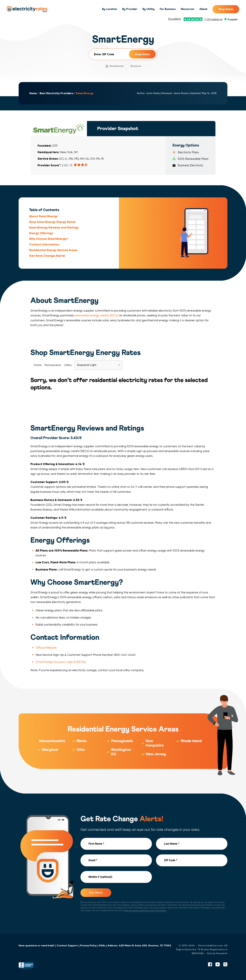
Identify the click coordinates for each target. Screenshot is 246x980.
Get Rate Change (47, 256)
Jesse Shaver (181, 93)
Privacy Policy (88, 946)
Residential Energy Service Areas (53, 250)
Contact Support (67, 946)
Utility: (68, 365)
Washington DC (121, 752)
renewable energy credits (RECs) (97, 315)
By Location (110, 9)
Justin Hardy (153, 93)
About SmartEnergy (43, 216)
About (203, 9)
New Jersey (156, 754)
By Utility (149, 9)
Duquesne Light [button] (87, 365)
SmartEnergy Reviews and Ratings (54, 227)
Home (33, 93)
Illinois (82, 741)
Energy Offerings (41, 233)
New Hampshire (155, 743)
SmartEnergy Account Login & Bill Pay (61, 662)
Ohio (81, 750)
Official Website (46, 648)
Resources (188, 9)
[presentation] (182, 878)
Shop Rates (226, 9)
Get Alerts (96, 893)
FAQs (102, 946)
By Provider (130, 9)
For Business (168, 9)
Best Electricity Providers (56, 93)
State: (38, 365)
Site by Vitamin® (217, 953)
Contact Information (44, 244)
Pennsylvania (122, 741)
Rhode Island (191, 741)
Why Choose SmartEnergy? (49, 239)
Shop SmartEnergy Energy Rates (52, 222)
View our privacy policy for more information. (145, 910)
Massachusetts (52, 741)
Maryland (50, 750)
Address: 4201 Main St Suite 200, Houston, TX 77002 (139, 946)
